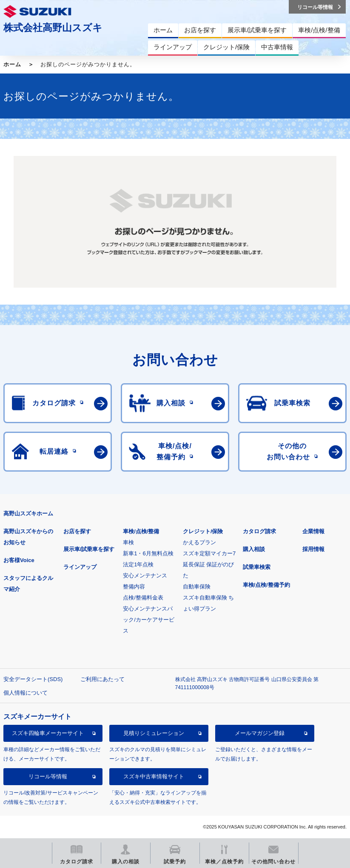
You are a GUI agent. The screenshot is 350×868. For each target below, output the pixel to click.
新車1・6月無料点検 (148, 553)
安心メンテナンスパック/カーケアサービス (149, 620)
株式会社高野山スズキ (53, 28)
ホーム (12, 64)
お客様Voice (19, 560)
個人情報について (26, 693)
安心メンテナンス (145, 575)
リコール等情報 (48, 776)
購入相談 (254, 549)
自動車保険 (197, 587)
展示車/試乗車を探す (89, 549)
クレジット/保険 (203, 531)
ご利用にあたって (102, 679)
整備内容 (134, 587)
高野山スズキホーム (28, 513)
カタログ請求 (259, 531)
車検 (128, 542)
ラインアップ (80, 567)
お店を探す (77, 531)
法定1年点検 (138, 564)
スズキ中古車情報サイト (154, 776)
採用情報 (313, 549)
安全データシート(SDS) (33, 679)
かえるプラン (199, 542)
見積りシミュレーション (154, 733)
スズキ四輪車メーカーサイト (48, 733)
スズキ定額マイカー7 (209, 553)
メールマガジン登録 (260, 733)
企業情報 (313, 531)
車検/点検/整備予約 (266, 585)
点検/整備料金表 (143, 598)
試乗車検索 (257, 567)
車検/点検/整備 (141, 531)
